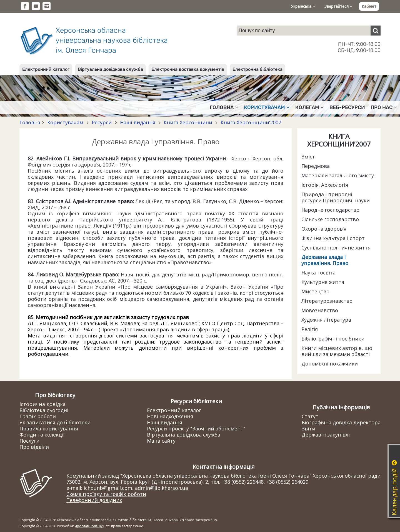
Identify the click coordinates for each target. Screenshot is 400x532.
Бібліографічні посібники (333, 339)
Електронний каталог (46, 69)
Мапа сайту (161, 441)
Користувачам (65, 122)
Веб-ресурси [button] (347, 107)
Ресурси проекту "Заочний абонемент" (196, 428)
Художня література (326, 320)
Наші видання (138, 122)
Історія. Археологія (325, 185)
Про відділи (34, 447)
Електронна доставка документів (188, 69)
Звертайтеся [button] (338, 6)
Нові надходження (170, 416)
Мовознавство (320, 310)
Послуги (29, 441)
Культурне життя (323, 282)
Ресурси (102, 122)
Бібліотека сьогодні (44, 410)
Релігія (310, 329)
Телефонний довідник (94, 500)
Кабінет (369, 6)
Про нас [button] (384, 107)
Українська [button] (303, 6)
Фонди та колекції (42, 435)
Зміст (308, 157)
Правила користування (49, 428)
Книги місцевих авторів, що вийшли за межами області (337, 351)
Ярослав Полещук (89, 526)
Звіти (308, 428)
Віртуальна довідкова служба (110, 69)
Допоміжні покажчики (330, 364)
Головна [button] (224, 107)
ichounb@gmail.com (108, 488)
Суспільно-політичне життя (336, 248)
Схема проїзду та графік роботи (106, 494)
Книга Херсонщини (188, 122)
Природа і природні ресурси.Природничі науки (336, 197)
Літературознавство (327, 301)
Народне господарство (330, 210)
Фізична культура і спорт (333, 238)
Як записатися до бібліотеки (55, 422)
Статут (310, 416)
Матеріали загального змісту (338, 175)
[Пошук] (376, 31)
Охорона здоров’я (324, 229)
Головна (30, 122)
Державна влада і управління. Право (325, 260)
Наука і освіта (318, 273)
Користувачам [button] (267, 107)
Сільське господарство (330, 219)
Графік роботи (38, 416)
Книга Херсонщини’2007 (250, 122)
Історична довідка (42, 404)
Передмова (316, 166)
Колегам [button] (310, 107)
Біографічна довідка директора (341, 422)
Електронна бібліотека (257, 69)
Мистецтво (315, 291)
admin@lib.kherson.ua (162, 488)
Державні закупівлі (326, 435)
